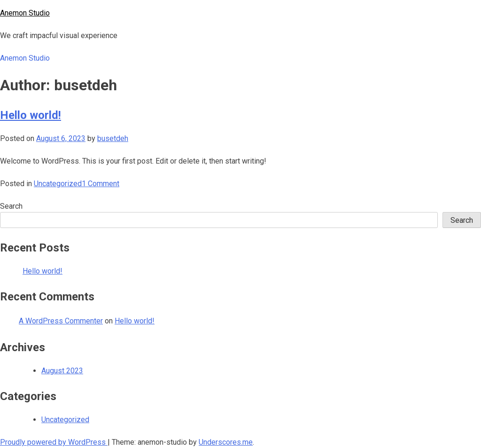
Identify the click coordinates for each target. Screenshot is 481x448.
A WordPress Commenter (61, 321)
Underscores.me (226, 442)
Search (11, 206)
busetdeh (113, 138)
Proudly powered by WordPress (54, 442)
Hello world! (31, 115)
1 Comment (101, 184)
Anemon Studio (25, 13)
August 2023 (62, 371)
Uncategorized (58, 184)
